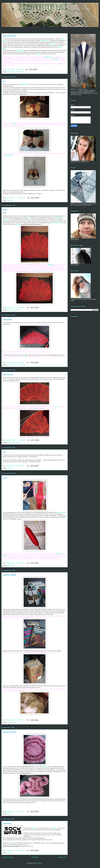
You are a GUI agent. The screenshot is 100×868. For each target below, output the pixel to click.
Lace (14, 565)
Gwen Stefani (55, 59)
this (10, 843)
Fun (4, 452)
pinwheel (45, 767)
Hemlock (9, 310)
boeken (9, 722)
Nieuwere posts (8, 857)
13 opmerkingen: (21, 440)
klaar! (5, 210)
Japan (22, 72)
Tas (4, 81)
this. (26, 357)
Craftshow (51, 265)
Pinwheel (9, 814)
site (46, 843)
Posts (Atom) (39, 863)
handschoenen (11, 72)
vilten (13, 722)
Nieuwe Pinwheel (10, 732)
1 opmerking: (20, 69)
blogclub (18, 224)
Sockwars (10, 468)
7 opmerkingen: (21, 362)
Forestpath (10, 365)
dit (24, 355)
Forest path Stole (57, 223)
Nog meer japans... (10, 36)
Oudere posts (62, 857)
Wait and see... (9, 375)
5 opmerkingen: (21, 466)
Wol (16, 722)
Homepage (35, 857)
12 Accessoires (9, 155)
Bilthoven (48, 57)
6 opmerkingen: (21, 307)
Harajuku (18, 72)
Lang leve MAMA (9, 575)
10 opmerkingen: (21, 198)
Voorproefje (7, 320)
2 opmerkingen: (21, 850)
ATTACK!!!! (7, 824)
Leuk (5, 478)
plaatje (38, 54)
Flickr (14, 123)
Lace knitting (16, 310)
